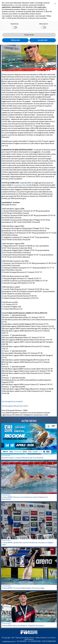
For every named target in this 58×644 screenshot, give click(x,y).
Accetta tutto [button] (43, 40)
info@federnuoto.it (9, 641)
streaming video (20, 185)
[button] (55, 4)
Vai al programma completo (12, 401)
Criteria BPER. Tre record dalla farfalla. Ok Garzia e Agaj (23, 588)
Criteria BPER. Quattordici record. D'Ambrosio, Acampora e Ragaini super (28, 543)
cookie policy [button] (42, 7)
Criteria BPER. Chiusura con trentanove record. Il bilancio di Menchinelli (25, 498)
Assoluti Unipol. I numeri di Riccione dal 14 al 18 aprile (22, 458)
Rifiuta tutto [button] (15, 40)
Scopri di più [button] (29, 35)
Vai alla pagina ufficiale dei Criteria (15, 406)
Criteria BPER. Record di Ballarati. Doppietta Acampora (23, 625)
